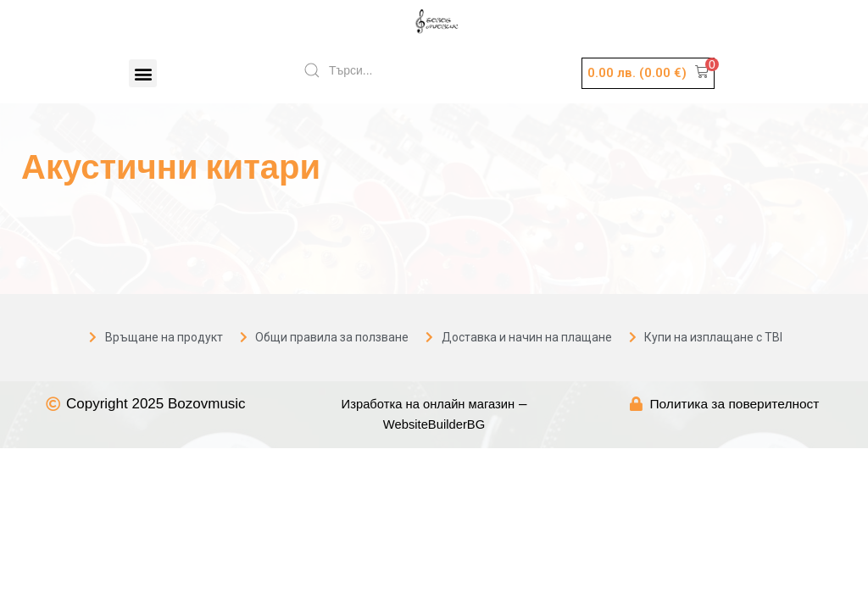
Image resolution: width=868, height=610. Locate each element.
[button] (143, 73)
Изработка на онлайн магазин (428, 405)
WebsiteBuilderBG (434, 426)
